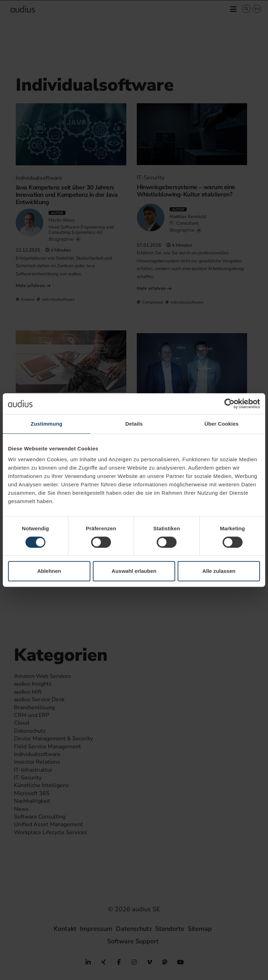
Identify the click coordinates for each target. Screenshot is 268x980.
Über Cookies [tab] (222, 424)
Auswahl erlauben (134, 571)
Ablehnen (49, 571)
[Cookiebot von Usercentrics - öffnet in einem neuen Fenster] (229, 404)
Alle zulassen (219, 571)
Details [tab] (134, 424)
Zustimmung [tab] (47, 424)
